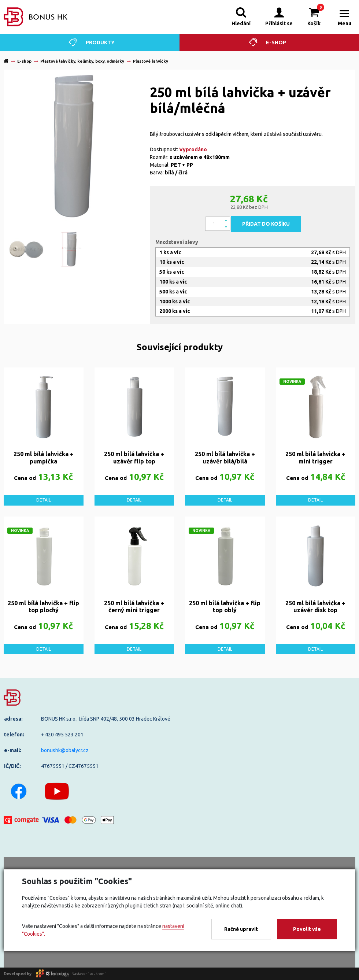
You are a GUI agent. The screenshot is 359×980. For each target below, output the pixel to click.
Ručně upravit (241, 929)
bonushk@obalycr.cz (65, 750)
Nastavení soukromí (88, 974)
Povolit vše (307, 929)
